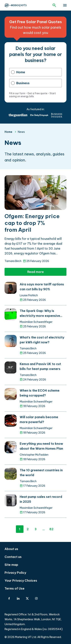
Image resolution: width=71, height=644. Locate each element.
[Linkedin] (18, 598)
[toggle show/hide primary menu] (65, 5)
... (44, 529)
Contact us (13, 557)
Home (18, 72)
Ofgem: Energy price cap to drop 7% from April (32, 223)
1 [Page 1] (20, 529)
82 (51, 529)
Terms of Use (14, 588)
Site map (11, 565)
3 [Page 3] (36, 529)
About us (11, 549)
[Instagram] (36, 598)
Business (20, 83)
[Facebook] (9, 598)
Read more (35, 272)
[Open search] (54, 5)
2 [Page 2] (28, 529)
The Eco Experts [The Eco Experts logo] (16, 5)
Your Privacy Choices (21, 581)
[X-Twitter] (27, 598)
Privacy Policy (15, 573)
